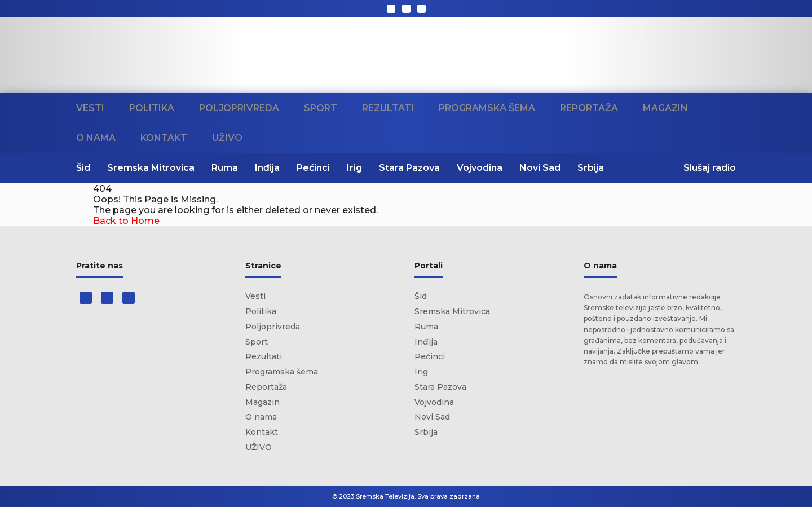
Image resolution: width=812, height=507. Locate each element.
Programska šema (487, 108)
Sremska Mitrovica (151, 168)
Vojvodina (480, 168)
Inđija (267, 168)
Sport (321, 108)
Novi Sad (540, 168)
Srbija (591, 168)
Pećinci (313, 168)
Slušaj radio (710, 168)
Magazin (665, 108)
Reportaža (589, 108)
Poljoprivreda (239, 108)
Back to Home (126, 221)
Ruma (225, 168)
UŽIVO (227, 138)
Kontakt (164, 138)
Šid (83, 168)
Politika (152, 108)
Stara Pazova (409, 168)
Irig (354, 168)
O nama (96, 138)
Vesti (90, 108)
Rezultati (388, 108)
